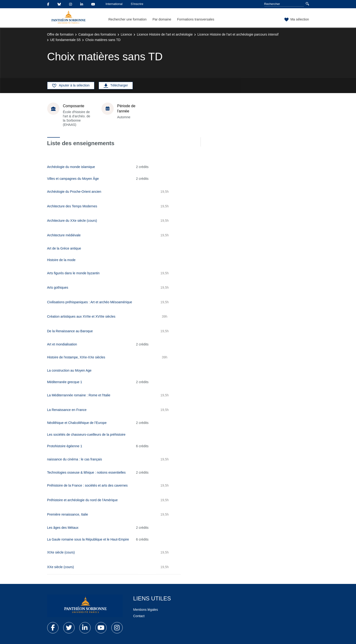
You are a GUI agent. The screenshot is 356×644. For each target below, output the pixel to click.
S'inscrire (137, 4)
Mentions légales (146, 610)
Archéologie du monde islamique (71, 167)
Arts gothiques (58, 287)
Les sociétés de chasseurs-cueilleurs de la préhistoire (86, 435)
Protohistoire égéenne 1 (65, 446)
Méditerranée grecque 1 (65, 382)
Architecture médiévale (64, 235)
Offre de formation (61, 34)
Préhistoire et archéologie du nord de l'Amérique (82, 500)
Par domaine (162, 19)
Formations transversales (196, 19)
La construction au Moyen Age (69, 370)
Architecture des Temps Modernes (72, 206)
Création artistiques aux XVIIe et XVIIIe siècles (81, 316)
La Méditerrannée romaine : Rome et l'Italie (79, 395)
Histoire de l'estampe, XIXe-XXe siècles (76, 357)
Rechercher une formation (128, 19)
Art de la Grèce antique (64, 248)
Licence (126, 34)
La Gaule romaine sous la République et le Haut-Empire (88, 539)
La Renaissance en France (67, 410)
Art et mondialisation (62, 344)
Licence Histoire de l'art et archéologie (165, 34)
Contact (139, 616)
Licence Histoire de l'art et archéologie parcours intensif (238, 34)
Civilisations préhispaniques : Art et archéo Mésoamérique (90, 302)
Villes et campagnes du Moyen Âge (73, 179)
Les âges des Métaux (63, 528)
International (114, 4)
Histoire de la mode (61, 260)
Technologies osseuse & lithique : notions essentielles (86, 472)
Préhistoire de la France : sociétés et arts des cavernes (88, 485)
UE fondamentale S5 (65, 40)
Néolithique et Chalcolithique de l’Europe (77, 423)
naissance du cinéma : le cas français (75, 459)
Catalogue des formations (97, 34)
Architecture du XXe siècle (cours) (72, 221)
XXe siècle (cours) (61, 567)
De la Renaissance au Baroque (70, 331)
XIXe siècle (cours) (61, 552)
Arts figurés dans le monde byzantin (73, 273)
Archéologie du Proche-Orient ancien (74, 192)
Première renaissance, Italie (68, 514)
